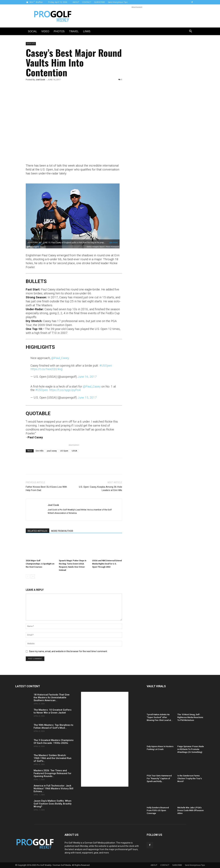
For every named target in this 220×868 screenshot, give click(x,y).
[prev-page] (28, 576)
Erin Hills (40, 451)
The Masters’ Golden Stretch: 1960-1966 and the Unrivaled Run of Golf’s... (53, 758)
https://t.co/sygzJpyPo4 (65, 390)
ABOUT (76, 2)
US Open (64, 451)
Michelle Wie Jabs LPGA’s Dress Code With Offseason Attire (190, 810)
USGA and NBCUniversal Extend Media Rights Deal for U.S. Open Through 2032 (107, 564)
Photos (59, 31)
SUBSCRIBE (99, 2)
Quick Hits (31, 44)
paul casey (52, 451)
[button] (191, 32)
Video (45, 31)
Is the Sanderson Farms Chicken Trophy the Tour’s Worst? (190, 778)
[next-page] (33, 576)
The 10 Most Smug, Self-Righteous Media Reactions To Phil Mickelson (190, 717)
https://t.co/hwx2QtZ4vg (46, 369)
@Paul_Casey (60, 358)
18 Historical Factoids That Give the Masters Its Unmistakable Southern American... (52, 697)
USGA (74, 451)
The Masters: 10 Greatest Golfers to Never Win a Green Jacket (53, 711)
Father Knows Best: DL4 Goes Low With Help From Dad (46, 489)
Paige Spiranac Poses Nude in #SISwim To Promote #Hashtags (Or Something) (191, 749)
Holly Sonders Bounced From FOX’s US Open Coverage (158, 810)
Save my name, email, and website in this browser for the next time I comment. (68, 651)
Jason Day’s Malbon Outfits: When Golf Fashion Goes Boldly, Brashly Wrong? (53, 804)
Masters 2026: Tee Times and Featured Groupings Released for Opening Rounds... (53, 773)
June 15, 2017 (87, 397)
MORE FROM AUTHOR (62, 531)
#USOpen (106, 366)
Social (32, 31)
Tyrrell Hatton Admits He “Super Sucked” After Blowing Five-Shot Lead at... (160, 717)
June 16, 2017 (87, 377)
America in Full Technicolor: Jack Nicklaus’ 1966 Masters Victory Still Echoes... (53, 789)
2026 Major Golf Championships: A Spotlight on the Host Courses (40, 564)
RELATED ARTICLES (38, 531)
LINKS (87, 31)
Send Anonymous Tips (118, 2)
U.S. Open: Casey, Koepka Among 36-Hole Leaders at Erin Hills (101, 489)
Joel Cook (40, 80)
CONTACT (87, 2)
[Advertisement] (153, 96)
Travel (74, 31)
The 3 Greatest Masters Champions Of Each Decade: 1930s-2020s (54, 742)
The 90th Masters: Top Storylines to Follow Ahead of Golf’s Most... (53, 726)
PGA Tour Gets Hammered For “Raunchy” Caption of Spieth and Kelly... (159, 778)
